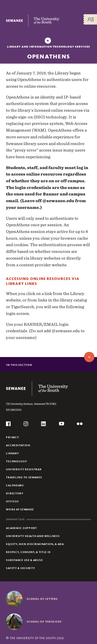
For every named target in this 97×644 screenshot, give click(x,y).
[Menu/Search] (91, 19)
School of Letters (42, 599)
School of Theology (44, 622)
